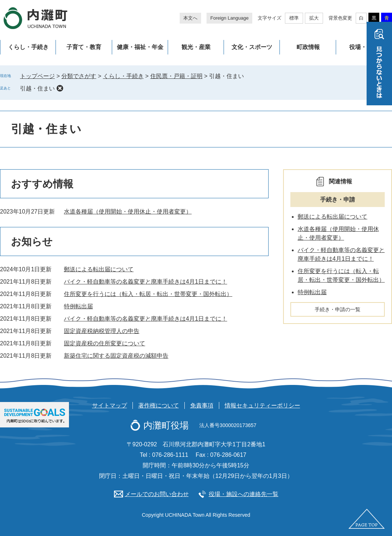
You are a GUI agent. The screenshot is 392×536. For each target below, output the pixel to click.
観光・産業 (196, 47)
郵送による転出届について (99, 269)
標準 (294, 18)
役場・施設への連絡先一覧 (244, 494)
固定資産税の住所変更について (105, 343)
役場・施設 (364, 47)
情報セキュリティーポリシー (262, 405)
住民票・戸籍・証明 (176, 76)
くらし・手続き (28, 47)
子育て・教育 (84, 47)
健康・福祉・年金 (140, 47)
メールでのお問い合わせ (157, 494)
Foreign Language (229, 18)
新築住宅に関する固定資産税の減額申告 (116, 356)
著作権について (159, 405)
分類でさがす (79, 76)
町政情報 (308, 47)
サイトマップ (110, 405)
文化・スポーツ (252, 47)
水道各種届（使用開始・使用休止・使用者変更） (128, 212)
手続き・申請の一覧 (338, 309)
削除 (60, 88)
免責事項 (202, 405)
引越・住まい (37, 88)
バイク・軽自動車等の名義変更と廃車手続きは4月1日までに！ (146, 282)
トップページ (37, 76)
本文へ (190, 18)
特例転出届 (78, 306)
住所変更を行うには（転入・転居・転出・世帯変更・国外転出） (148, 294)
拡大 (314, 18)
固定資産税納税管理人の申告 (102, 331)
